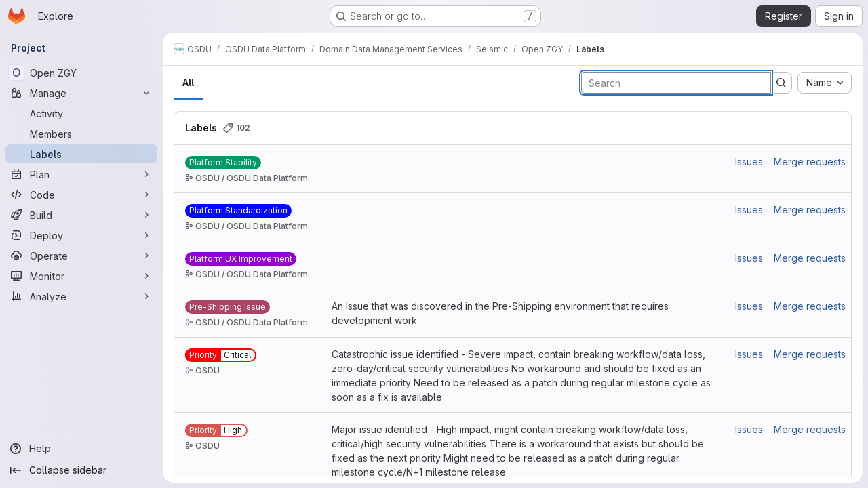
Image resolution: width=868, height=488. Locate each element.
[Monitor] (81, 276)
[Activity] (81, 113)
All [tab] (188, 82)
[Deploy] (81, 235)
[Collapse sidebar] (81, 470)
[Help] (81, 449)
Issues (749, 162)
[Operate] (81, 256)
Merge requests (810, 162)
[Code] (81, 195)
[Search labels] (676, 83)
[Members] (81, 134)
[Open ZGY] (81, 73)
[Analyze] (81, 296)
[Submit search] (781, 83)
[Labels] (81, 154)
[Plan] (81, 174)
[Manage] (81, 93)
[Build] (81, 215)
